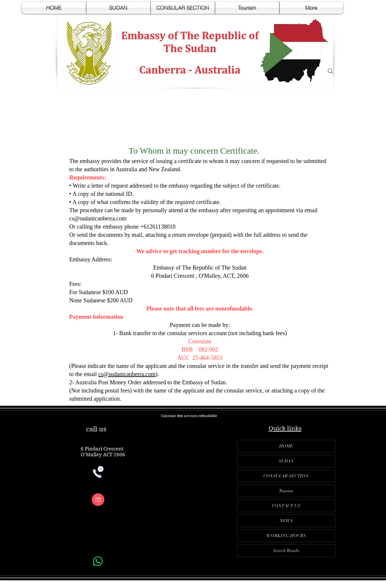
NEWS (286, 521)
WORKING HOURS (286, 536)
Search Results (286, 551)
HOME (286, 446)
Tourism (286, 491)
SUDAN (286, 461)
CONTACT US (286, 506)
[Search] (330, 71)
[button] (118, 8)
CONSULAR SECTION (286, 476)
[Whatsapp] (98, 561)
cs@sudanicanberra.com (98, 218)
